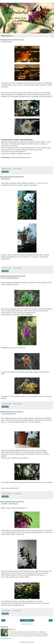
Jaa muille (5, 172)
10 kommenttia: (18, 404)
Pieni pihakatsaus (10, 278)
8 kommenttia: (17, 169)
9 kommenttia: (17, 493)
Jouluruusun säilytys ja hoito (20, 157)
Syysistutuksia (8, 414)
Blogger (32, 642)
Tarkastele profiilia (6, 638)
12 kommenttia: (18, 268)
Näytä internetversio (27, 624)
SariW (13, 629)
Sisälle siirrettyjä (9, 504)
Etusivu (27, 620)
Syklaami (6, 179)
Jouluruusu (7, 42)
